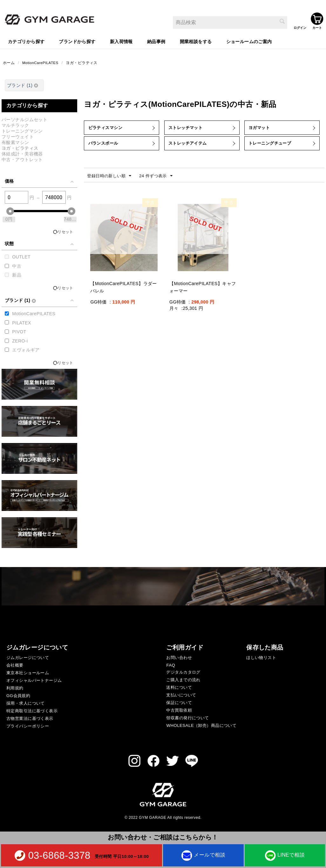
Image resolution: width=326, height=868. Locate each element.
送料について (179, 688)
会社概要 (15, 666)
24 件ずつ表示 (160, 181)
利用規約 (15, 689)
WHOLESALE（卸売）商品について (201, 726)
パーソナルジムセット (24, 120)
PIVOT (19, 332)
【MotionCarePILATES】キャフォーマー (202, 293)
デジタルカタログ (183, 673)
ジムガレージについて (28, 658)
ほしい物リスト (261, 658)
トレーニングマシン (22, 132)
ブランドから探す (77, 42)
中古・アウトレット (22, 160)
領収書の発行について (187, 718)
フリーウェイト (18, 137)
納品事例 (156, 42)
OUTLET (21, 258)
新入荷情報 (121, 42)
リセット (65, 233)
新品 (17, 276)
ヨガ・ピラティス (83, 63)
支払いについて (181, 696)
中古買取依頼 (179, 711)
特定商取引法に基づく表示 (32, 711)
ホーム (9, 63)
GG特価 (98, 307)
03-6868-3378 (59, 855)
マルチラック (15, 126)
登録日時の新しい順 (111, 181)
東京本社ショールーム (28, 673)
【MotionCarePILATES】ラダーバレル (123, 293)
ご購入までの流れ (183, 680)
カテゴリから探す (26, 42)
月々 (174, 313)
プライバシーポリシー (28, 727)
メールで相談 (203, 855)
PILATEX (21, 323)
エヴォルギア (26, 350)
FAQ (171, 666)
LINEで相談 (285, 855)
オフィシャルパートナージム (34, 681)
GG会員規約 (18, 696)
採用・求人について (26, 704)
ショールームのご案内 (249, 42)
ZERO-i (20, 342)
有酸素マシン (15, 143)
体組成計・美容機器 (22, 154)
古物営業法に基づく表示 (30, 719)
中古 (17, 267)
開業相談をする (196, 42)
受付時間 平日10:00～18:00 (122, 856)
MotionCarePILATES (41, 63)
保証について (179, 703)
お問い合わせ (179, 658)
